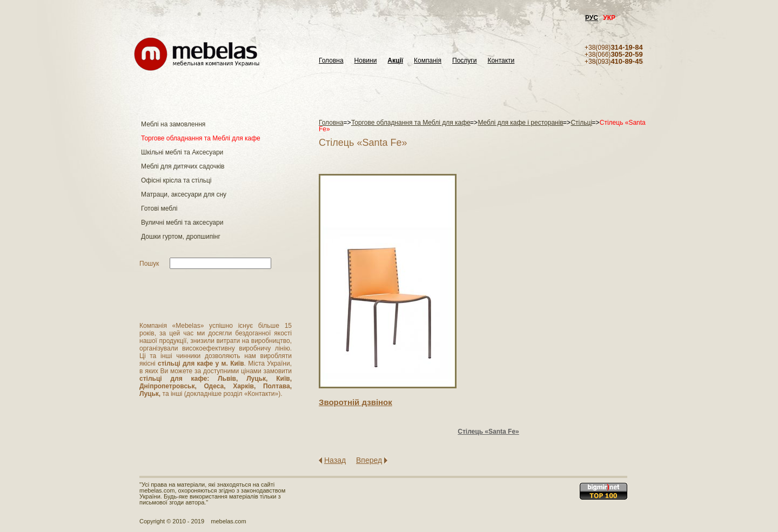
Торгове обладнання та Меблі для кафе (201, 138)
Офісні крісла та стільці (176, 180)
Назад (335, 460)
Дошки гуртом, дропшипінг (181, 237)
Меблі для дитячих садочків (183, 166)
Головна (331, 61)
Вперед (369, 460)
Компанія (428, 61)
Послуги (464, 61)
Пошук (149, 264)
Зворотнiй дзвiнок (356, 402)
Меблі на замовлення (173, 124)
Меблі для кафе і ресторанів (520, 123)
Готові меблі (159, 208)
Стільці (581, 123)
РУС (592, 18)
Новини (366, 61)
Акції (395, 61)
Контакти (501, 61)
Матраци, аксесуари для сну (184, 194)
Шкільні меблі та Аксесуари (182, 152)
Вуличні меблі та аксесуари (182, 223)
